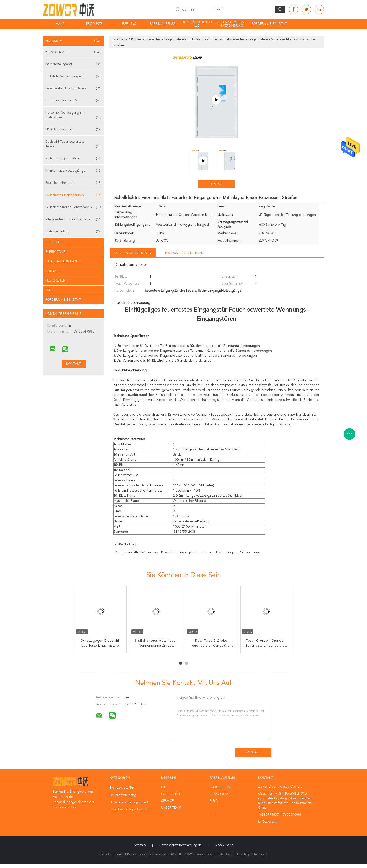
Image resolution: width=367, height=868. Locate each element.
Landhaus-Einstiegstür (73, 101)
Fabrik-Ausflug (163, 24)
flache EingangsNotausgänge (238, 553)
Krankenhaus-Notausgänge (73, 171)
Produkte (94, 24)
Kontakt (53, 271)
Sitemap (140, 845)
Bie (164, 787)
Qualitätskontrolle (197, 24)
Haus (60, 24)
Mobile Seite (224, 845)
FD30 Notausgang (73, 130)
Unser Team (171, 808)
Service (168, 801)
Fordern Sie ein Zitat (269, 24)
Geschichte (171, 794)
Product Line (221, 787)
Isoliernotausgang (73, 64)
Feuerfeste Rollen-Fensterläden (73, 207)
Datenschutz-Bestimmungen (180, 845)
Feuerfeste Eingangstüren (73, 195)
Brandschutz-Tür (73, 52)
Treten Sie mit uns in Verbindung (231, 24)
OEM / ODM (219, 794)
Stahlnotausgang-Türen (73, 159)
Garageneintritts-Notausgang (136, 553)
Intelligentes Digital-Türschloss (73, 219)
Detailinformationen (133, 253)
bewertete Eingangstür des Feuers (187, 553)
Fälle (50, 290)
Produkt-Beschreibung (185, 253)
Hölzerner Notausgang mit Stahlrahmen (73, 115)
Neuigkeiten (55, 281)
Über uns (128, 24)
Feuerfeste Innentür (73, 183)
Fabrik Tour (55, 252)
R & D (214, 801)
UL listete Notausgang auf (73, 76)
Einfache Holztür (73, 231)
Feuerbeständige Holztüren (73, 88)
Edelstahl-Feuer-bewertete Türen (73, 144)
